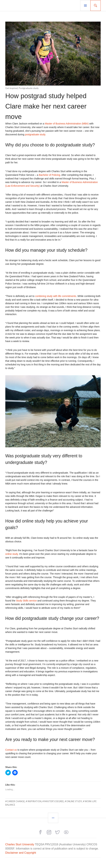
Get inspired (12, 88)
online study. (12, 554)
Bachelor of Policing (49, 175)
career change (16, 801)
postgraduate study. (35, 134)
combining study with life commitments (56, 296)
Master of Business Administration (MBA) (67, 124)
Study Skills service (26, 601)
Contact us (11, 750)
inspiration (34, 801)
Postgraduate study (29, 88)
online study (74, 801)
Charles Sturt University (20, 844)
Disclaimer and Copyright (21, 853)
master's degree (54, 801)
